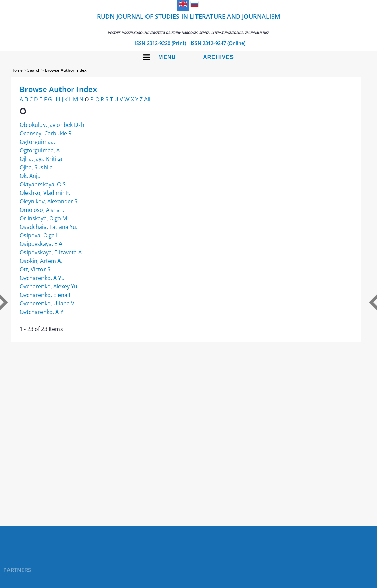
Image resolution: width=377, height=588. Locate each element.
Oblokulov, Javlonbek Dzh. (53, 125)
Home (17, 70)
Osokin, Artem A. (41, 261)
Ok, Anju (30, 176)
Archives (218, 57)
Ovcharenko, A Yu (42, 278)
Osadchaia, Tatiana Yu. (49, 227)
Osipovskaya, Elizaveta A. (51, 252)
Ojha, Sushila (36, 167)
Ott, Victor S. (36, 269)
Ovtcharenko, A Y (41, 312)
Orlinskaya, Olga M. (44, 218)
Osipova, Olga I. (39, 235)
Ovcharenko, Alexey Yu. (49, 286)
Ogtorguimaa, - (39, 142)
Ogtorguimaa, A (40, 150)
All (147, 99)
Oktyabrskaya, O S (43, 184)
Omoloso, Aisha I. (42, 210)
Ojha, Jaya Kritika (41, 159)
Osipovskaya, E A (41, 244)
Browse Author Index (66, 70)
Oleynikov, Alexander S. (49, 201)
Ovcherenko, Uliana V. (48, 303)
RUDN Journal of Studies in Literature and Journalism (189, 24)
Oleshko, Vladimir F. (45, 193)
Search (34, 70)
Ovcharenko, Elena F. (46, 295)
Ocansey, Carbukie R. (46, 133)
